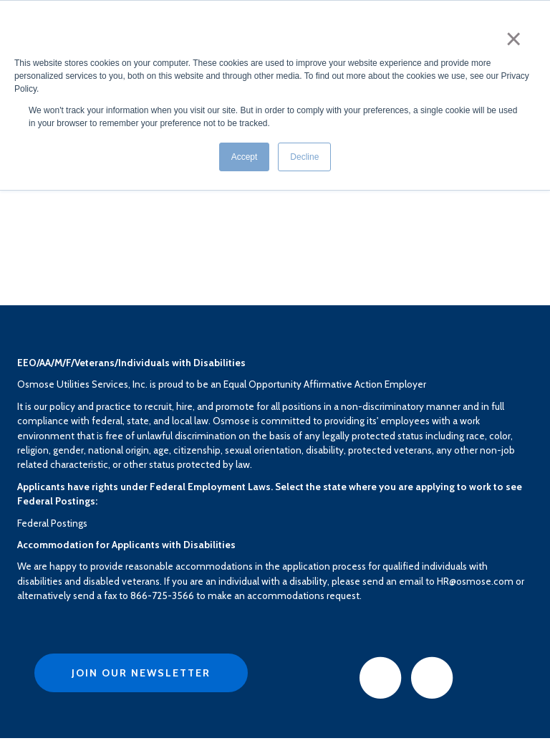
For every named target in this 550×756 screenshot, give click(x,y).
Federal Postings (52, 523)
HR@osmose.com (475, 581)
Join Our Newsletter (141, 673)
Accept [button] (245, 157)
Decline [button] (304, 157)
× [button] (514, 39)
